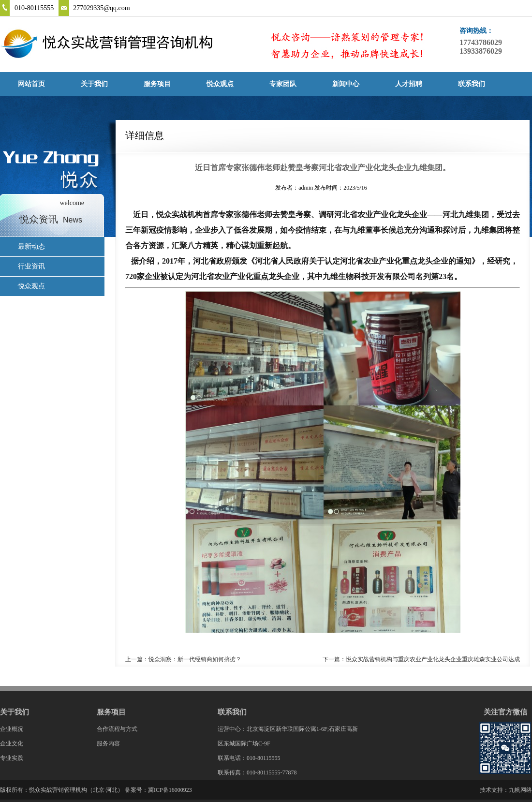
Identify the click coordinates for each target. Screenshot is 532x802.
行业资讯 (31, 266)
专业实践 (12, 758)
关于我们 (94, 84)
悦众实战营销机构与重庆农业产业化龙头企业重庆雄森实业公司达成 (433, 659)
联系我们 (472, 84)
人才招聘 (409, 84)
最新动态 (31, 246)
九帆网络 (520, 790)
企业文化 (12, 743)
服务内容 (108, 743)
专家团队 (283, 84)
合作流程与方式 (117, 729)
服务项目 (157, 84)
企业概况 (12, 729)
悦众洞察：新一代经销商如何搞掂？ (195, 659)
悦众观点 (220, 84)
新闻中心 (346, 84)
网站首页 (31, 84)
